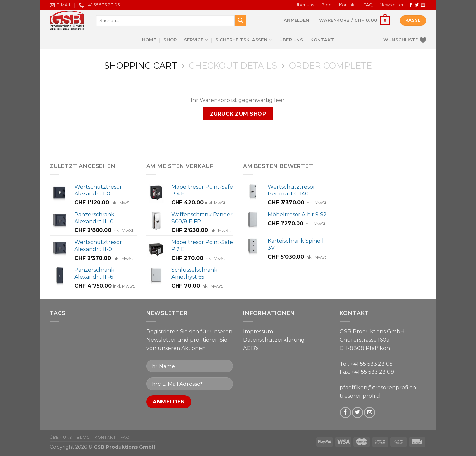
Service (196, 40)
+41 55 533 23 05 (372, 364)
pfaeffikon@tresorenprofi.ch (378, 387)
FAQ (368, 5)
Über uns (305, 5)
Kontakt (348, 5)
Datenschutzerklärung (274, 340)
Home (149, 40)
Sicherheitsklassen (243, 40)
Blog (326, 5)
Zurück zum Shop (238, 114)
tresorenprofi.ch (361, 396)
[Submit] (240, 20)
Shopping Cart (140, 66)
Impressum (258, 331)
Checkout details (233, 66)
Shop (170, 40)
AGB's (251, 348)
